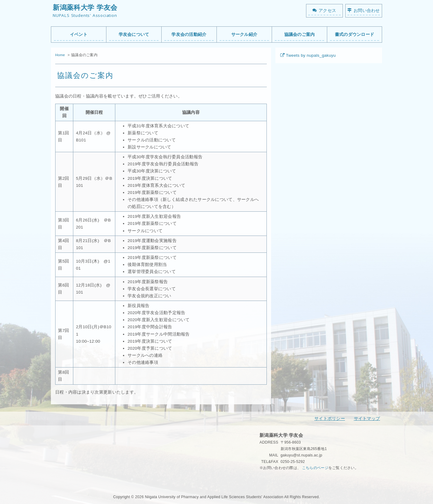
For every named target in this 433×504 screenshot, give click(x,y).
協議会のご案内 (300, 35)
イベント (79, 35)
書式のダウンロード (354, 35)
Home (60, 55)
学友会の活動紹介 (189, 35)
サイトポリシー (330, 419)
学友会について (134, 35)
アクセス (327, 11)
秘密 (263, 481)
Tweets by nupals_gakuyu (311, 55)
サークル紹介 (244, 35)
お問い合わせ (367, 11)
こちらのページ (315, 468)
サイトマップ (367, 419)
